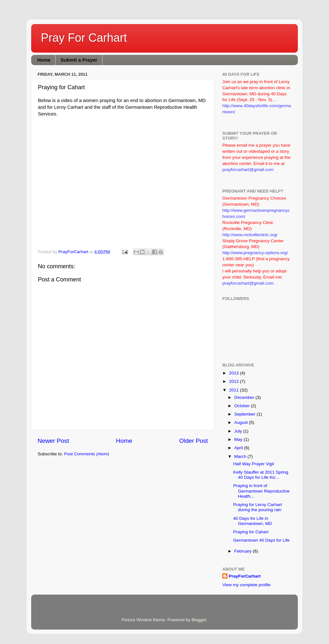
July (239, 431)
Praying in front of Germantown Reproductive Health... (262, 491)
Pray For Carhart (84, 38)
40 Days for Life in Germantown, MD (253, 521)
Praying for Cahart (251, 532)
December (245, 397)
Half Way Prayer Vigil (254, 464)
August (242, 422)
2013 (235, 373)
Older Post (194, 441)
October (243, 406)
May (239, 439)
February (244, 551)
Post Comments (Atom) (87, 454)
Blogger (199, 620)
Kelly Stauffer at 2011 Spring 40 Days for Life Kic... (261, 475)
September (245, 414)
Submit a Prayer (79, 60)
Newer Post (53, 441)
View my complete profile (246, 585)
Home (44, 60)
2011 (235, 390)
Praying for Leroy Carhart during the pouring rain (258, 507)
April (239, 448)
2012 (235, 381)
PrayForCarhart (245, 576)
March (241, 456)
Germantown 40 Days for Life (262, 540)
